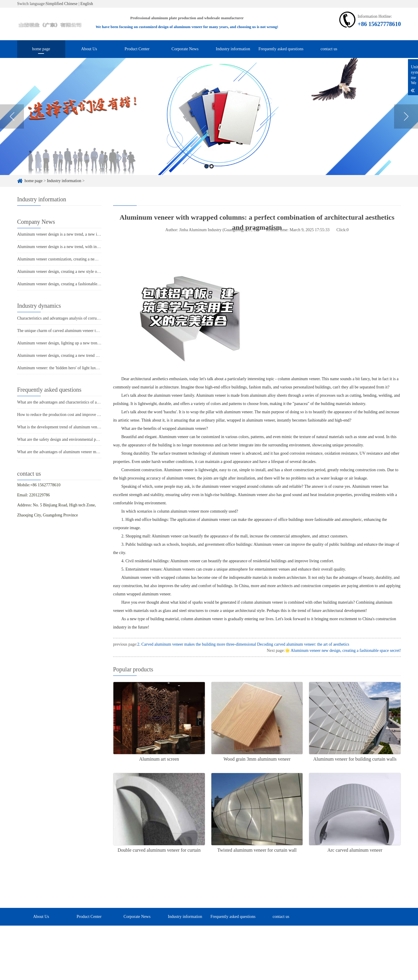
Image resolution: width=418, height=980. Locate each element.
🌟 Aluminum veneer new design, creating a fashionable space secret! (343, 651)
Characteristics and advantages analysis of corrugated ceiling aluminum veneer (82, 318)
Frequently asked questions (281, 49)
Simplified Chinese (62, 4)
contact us (329, 49)
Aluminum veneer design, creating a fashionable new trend (66, 284)
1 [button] (206, 174)
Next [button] (406, 124)
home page (41, 49)
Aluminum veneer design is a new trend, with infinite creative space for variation (84, 247)
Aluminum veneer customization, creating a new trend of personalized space (80, 259)
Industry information (233, 49)
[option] (209, 124)
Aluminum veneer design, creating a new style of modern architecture (75, 272)
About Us (89, 49)
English (87, 4)
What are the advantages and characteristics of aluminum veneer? (71, 402)
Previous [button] (12, 124)
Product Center (137, 49)
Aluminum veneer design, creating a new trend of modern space (70, 355)
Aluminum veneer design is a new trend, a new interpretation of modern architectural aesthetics (96, 234)
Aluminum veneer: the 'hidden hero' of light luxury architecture (70, 368)
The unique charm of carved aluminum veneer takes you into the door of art (80, 331)
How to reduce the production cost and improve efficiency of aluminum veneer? (83, 415)
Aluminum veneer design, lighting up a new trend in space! (66, 343)
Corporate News (185, 49)
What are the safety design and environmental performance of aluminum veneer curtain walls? (95, 439)
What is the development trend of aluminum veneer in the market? (72, 427)
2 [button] (212, 174)
